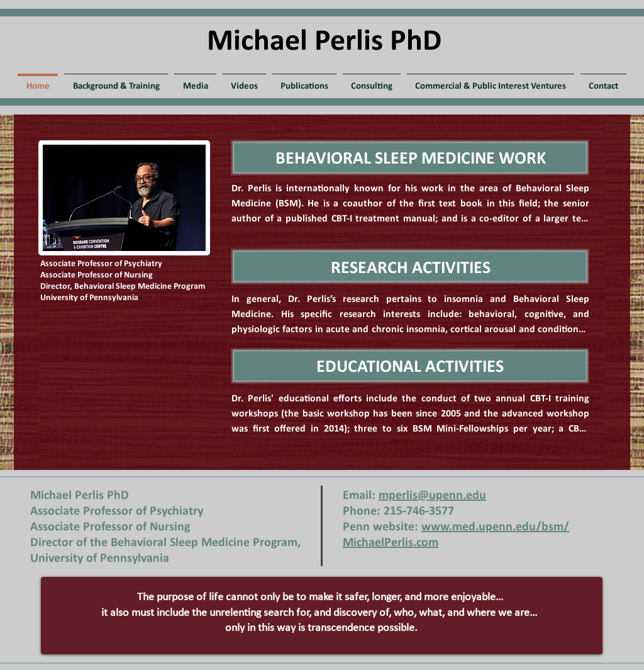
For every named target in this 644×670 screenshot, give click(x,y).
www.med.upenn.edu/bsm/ (495, 527)
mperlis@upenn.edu (432, 496)
